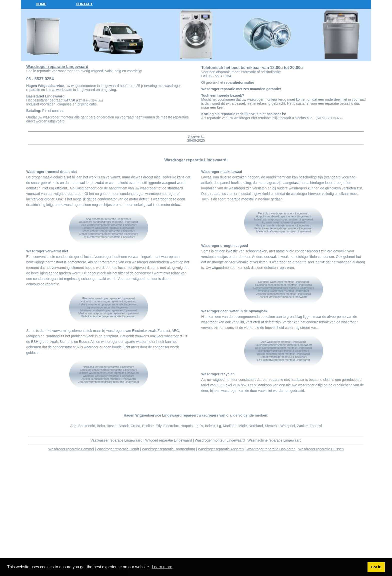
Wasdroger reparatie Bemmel (71, 449)
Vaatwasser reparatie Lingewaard (116, 440)
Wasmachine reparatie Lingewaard (274, 440)
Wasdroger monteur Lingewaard (220, 440)
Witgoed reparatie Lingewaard (169, 440)
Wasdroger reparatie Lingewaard (57, 67)
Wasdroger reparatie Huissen (321, 449)
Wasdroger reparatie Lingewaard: (196, 160)
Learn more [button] (162, 567)
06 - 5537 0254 (40, 79)
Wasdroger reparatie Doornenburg (169, 449)
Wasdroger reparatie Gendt (118, 449)
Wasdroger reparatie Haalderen (271, 449)
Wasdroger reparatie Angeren (221, 449)
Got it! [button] (376, 567)
